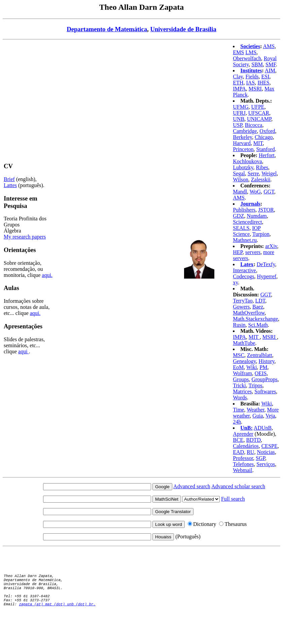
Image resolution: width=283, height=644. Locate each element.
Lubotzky (243, 167)
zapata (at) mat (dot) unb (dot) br (56, 607)
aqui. (47, 275)
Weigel (269, 173)
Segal (239, 173)
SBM (257, 64)
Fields (252, 77)
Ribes (262, 167)
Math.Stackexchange (255, 319)
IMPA (239, 89)
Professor (243, 458)
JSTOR (266, 210)
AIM (270, 70)
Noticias (266, 452)
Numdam (257, 216)
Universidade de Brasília (183, 29)
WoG (255, 192)
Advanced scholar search (238, 486)
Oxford (267, 131)
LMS (251, 52)
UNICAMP (259, 119)
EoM (238, 367)
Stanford (266, 149)
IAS (250, 83)
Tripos (256, 385)
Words (240, 398)
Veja (270, 416)
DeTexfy (266, 264)
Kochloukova (247, 161)
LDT (260, 301)
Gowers (241, 307)
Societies (250, 46)
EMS (238, 52)
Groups (241, 379)
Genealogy (244, 361)
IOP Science (247, 231)
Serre (253, 173)
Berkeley (242, 137)
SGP (260, 458)
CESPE (270, 446)
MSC (239, 355)
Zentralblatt (260, 355)
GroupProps (264, 379)
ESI (266, 77)
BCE (238, 440)
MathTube (244, 343)
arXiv (271, 246)
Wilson (241, 180)
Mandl (240, 192)
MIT (258, 143)
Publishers (244, 210)
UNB (239, 119)
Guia (258, 416)
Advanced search (192, 486)
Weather (255, 410)
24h (237, 422)
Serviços (266, 464)
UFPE (258, 107)
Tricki (239, 385)
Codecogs (243, 276)
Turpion (261, 234)
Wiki (252, 367)
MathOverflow (249, 313)
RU (250, 452)
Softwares (265, 391)
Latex (247, 264)
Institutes (251, 70)
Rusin (239, 325)
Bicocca (254, 125)
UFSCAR (259, 113)
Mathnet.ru (245, 240)
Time (238, 410)
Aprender (243, 434)
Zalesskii (261, 180)
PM (263, 367)
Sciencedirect (247, 222)
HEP (238, 252)
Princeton (243, 149)
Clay (238, 77)
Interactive (244, 270)
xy (235, 282)
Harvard (242, 143)
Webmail (242, 470)
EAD (238, 452)
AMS (269, 46)
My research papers (25, 237)
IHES (263, 83)
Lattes (10, 185)
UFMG (241, 107)
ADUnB (263, 428)
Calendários (246, 446)
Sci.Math (258, 325)
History (267, 361)
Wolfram (242, 373)
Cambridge (245, 131)
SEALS (241, 228)
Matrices (242, 391)
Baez (258, 307)
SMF (271, 64)
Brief (9, 179)
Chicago (264, 137)
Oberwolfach (247, 58)
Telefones (243, 464)
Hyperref (267, 276)
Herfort (267, 155)
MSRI (255, 89)
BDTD (253, 440)
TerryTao (243, 301)
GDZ (238, 216)
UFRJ (239, 113)
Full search (233, 499)
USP (238, 125)
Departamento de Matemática (107, 29)
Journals (250, 204)
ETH (238, 83)
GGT (269, 192)
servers (253, 252)
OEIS (261, 373)
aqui (24, 351)
